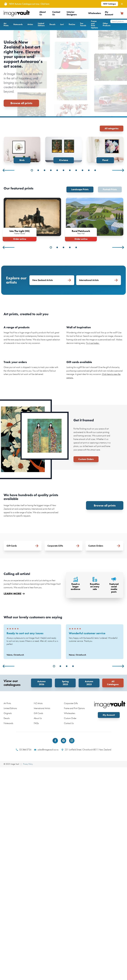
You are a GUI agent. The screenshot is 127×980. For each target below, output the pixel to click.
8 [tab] (76, 170)
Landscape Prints (80, 189)
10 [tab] (89, 170)
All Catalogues (113, 683)
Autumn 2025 (89, 683)
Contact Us (56, 13)
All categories (112, 128)
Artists (30, 24)
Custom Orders (86, 459)
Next (118, 170)
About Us (43, 13)
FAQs (36, 723)
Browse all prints (21, 103)
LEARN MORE (14, 594)
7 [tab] (70, 170)
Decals (52, 24)
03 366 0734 (24, 750)
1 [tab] (32, 170)
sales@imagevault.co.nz (46, 750)
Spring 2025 (65, 683)
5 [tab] (57, 170)
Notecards (18, 24)
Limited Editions (41, 24)
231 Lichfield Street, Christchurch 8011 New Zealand (86, 750)
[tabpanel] (22, 150)
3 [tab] (45, 170)
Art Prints (6, 24)
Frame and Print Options (94, 24)
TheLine (72, 24)
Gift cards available (79, 362)
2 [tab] (38, 170)
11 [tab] (95, 170)
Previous (9, 170)
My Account (109, 13)
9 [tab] (82, 170)
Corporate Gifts (71, 703)
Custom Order (70, 718)
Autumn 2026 (41, 683)
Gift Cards (38, 713)
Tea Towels (83, 24)
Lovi (62, 24)
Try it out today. (93, 343)
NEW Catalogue (110, 4)
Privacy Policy (28, 764)
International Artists (42, 708)
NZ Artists (38, 703)
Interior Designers (72, 13)
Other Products (107, 24)
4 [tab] (51, 170)
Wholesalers (95, 13)
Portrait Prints (110, 189)
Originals (8, 713)
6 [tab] (63, 170)
